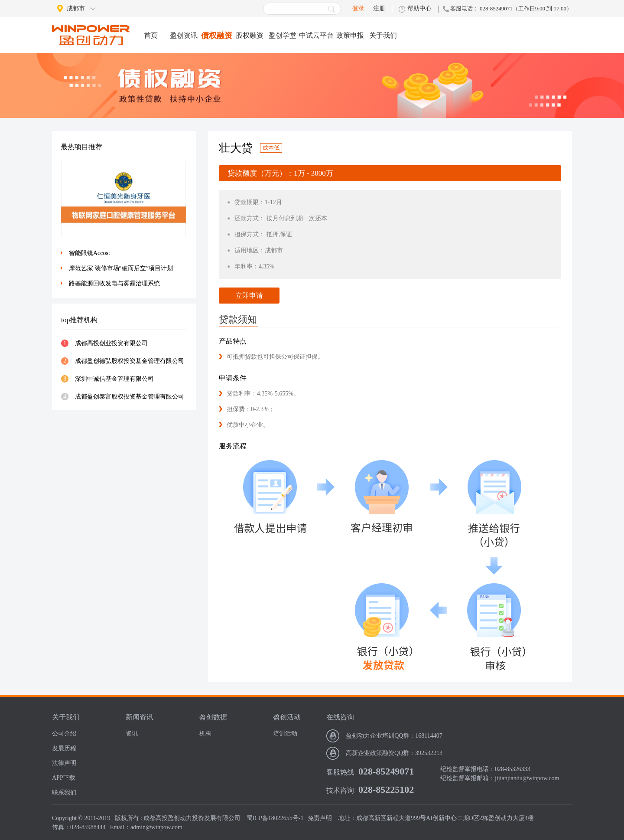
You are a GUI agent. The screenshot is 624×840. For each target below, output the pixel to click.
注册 (379, 9)
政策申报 (350, 35)
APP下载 (64, 778)
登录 (358, 8)
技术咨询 (340, 790)
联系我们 (64, 793)
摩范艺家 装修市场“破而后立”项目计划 (121, 268)
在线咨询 (340, 717)
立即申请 (249, 296)
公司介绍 (64, 734)
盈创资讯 (184, 35)
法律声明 (64, 763)
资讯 (132, 734)
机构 (205, 734)
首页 (151, 35)
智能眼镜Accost (89, 253)
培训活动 (285, 734)
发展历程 (64, 748)
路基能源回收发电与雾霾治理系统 (114, 283)
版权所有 (127, 818)
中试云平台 (316, 35)
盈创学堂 (283, 35)
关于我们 (383, 35)
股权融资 (250, 35)
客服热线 (340, 772)
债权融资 (217, 36)
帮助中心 (419, 9)
